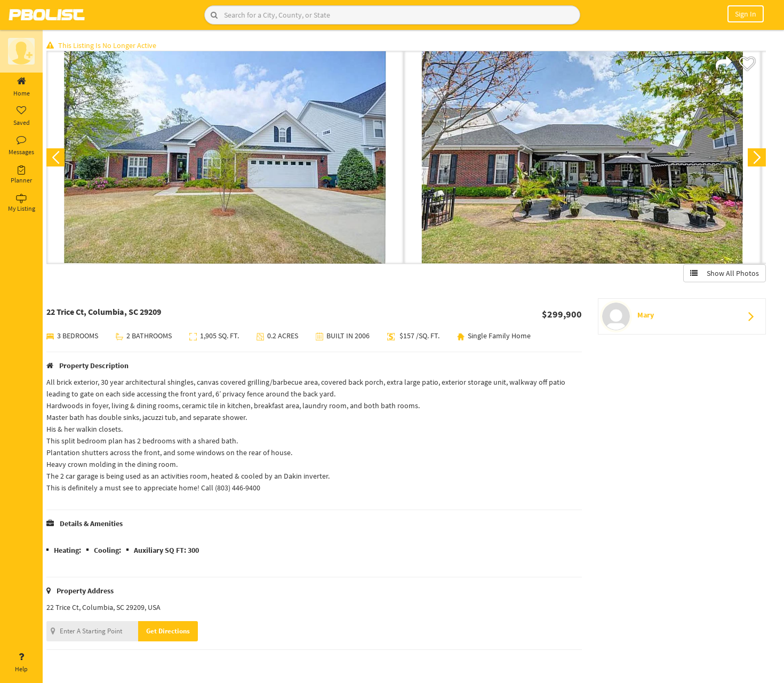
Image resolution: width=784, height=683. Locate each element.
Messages (21, 146)
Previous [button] (60, 158)
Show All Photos (724, 274)
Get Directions (172, 632)
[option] (229, 158)
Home (21, 87)
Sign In (746, 14)
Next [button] (756, 158)
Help (21, 663)
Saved (21, 116)
